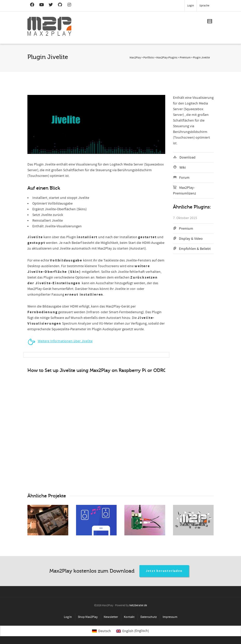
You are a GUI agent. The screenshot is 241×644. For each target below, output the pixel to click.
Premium (186, 229)
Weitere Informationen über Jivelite (65, 341)
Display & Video (191, 239)
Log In (68, 617)
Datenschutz (149, 617)
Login (191, 6)
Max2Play (135, 58)
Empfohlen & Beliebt (195, 249)
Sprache (204, 6)
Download (187, 158)
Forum (184, 178)
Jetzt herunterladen (164, 571)
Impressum (170, 617)
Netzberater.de (138, 605)
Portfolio (149, 58)
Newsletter (111, 617)
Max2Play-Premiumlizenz (184, 191)
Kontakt (129, 617)
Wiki (183, 168)
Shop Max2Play (88, 617)
